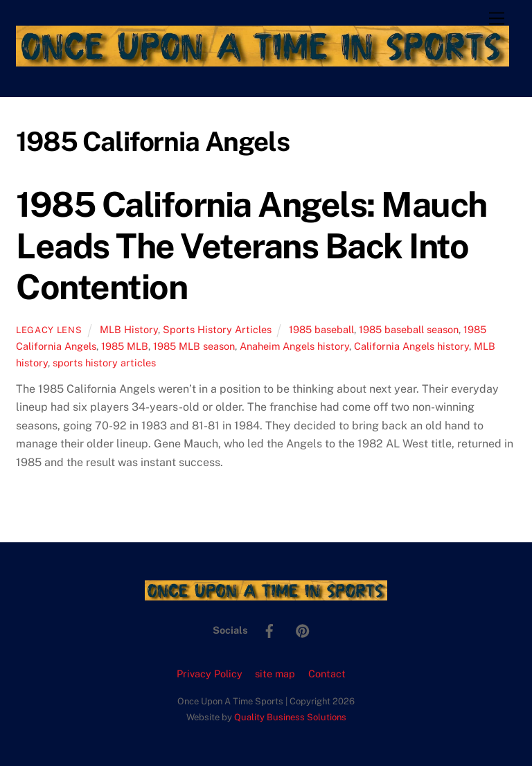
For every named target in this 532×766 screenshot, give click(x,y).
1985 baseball (321, 329)
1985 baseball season (409, 329)
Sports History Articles (217, 329)
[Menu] (497, 19)
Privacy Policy (210, 674)
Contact (327, 674)
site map (275, 674)
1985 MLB (125, 346)
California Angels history (411, 346)
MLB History (129, 329)
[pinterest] (303, 629)
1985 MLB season (194, 346)
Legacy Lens (49, 330)
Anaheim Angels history (294, 346)
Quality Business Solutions (290, 717)
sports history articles (104, 363)
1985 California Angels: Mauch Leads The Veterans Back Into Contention (251, 246)
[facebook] (269, 629)
